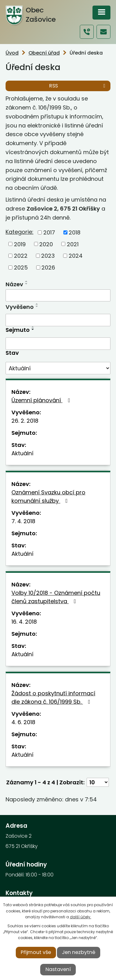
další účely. (81, 917)
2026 (48, 267)
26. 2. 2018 (25, 421)
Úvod (12, 53)
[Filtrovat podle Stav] (58, 368)
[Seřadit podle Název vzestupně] (27, 281)
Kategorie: (19, 232)
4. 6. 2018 (23, 722)
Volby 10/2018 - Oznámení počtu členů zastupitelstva (56, 597)
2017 (49, 232)
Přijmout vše (36, 952)
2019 (20, 244)
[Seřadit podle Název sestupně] (27, 284)
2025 (21, 267)
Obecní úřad (44, 53)
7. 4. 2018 (23, 521)
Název (14, 284)
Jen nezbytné (79, 952)
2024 (76, 256)
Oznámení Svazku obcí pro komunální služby (48, 497)
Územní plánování (42, 400)
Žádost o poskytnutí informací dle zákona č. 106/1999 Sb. (53, 697)
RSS (78, 86)
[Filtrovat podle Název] (58, 296)
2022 (21, 256)
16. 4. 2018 (24, 622)
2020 (46, 244)
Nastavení (58, 969)
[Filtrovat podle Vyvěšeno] (58, 320)
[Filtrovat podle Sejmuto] (58, 344)
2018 (75, 232)
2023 (48, 256)
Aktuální (22, 453)
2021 (73, 244)
